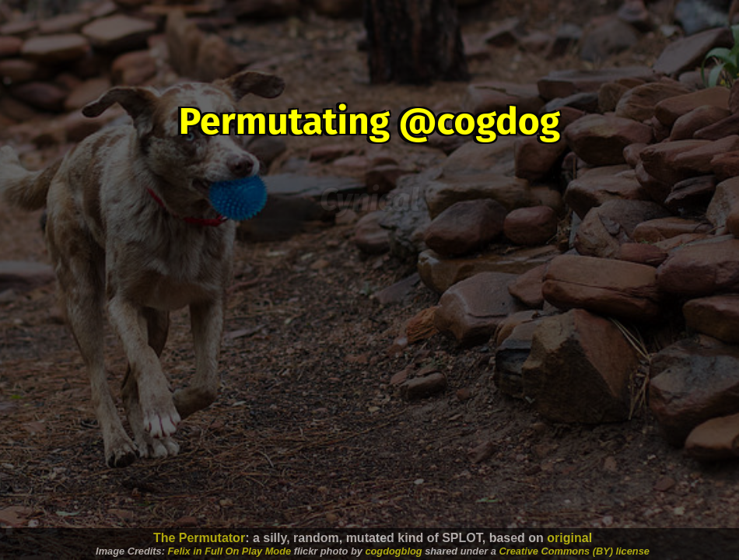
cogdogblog (393, 551)
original (569, 538)
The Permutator (199, 538)
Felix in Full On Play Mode (230, 551)
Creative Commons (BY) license (574, 551)
